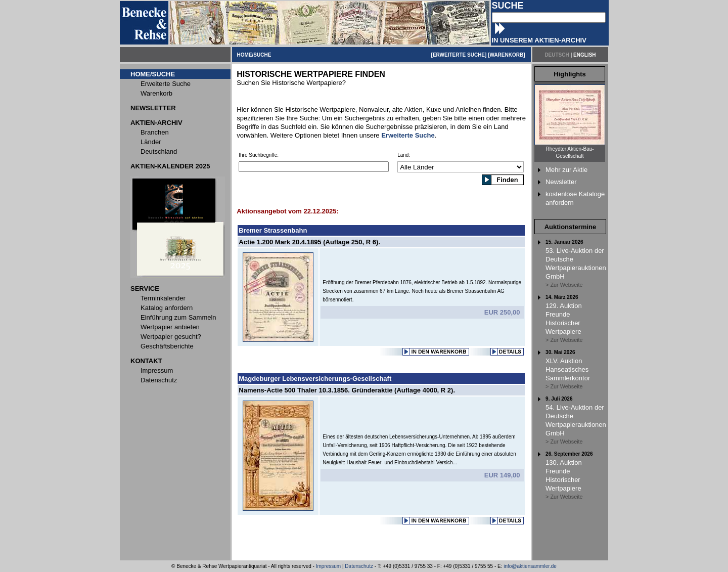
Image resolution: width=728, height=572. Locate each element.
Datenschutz (359, 566)
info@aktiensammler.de (530, 566)
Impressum (328, 566)
